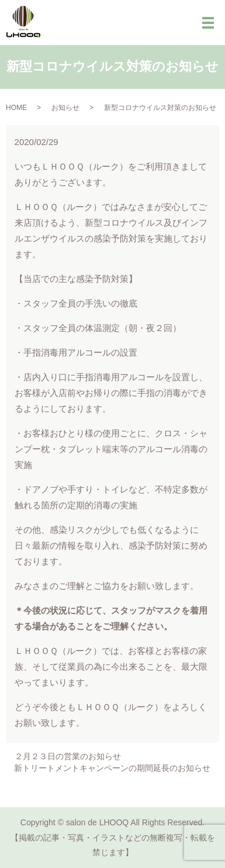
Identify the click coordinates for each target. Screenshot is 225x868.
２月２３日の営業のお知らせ (68, 756)
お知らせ (65, 108)
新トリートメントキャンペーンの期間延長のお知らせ (112, 768)
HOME (16, 108)
